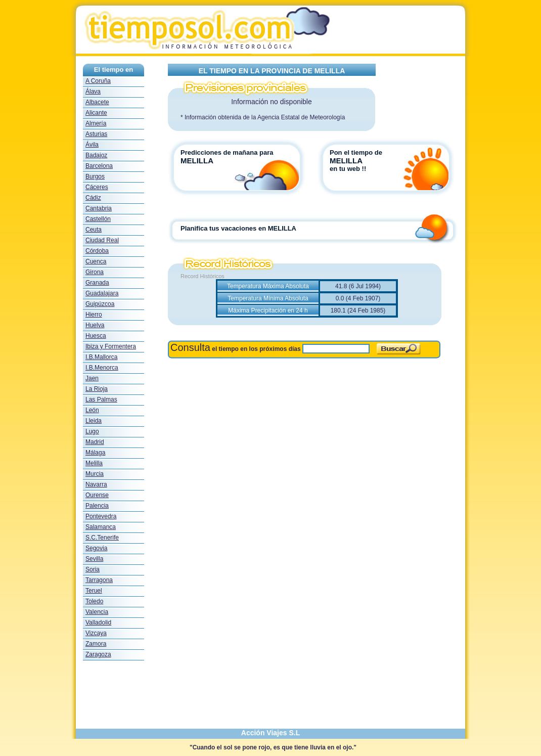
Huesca (96, 336)
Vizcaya (96, 633)
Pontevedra (101, 516)
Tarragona (99, 580)
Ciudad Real (102, 240)
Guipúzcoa (100, 304)
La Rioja (97, 389)
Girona (95, 272)
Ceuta (94, 230)
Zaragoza (98, 654)
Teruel (94, 591)
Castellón (98, 219)
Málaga (95, 453)
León (92, 410)
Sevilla (94, 559)
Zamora (96, 644)
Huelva (95, 325)
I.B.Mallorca (101, 357)
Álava (93, 92)
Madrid (95, 442)
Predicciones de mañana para (227, 152)
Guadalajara (102, 293)
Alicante (96, 113)
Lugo (92, 431)
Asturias (96, 134)
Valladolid (98, 622)
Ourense (97, 495)
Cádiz (93, 198)
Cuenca (96, 261)
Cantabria (99, 208)
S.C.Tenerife (102, 538)
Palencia (97, 506)
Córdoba (97, 251)
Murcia (95, 474)
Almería (96, 123)
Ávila (92, 145)
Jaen (92, 378)
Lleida (94, 421)
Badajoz (96, 155)
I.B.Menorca (102, 368)
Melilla (94, 463)
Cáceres (97, 187)
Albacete (97, 102)
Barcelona (99, 166)
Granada (97, 283)
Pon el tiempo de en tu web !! (360, 161)
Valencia (97, 612)
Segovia (96, 548)
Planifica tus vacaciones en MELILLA (238, 228)
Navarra (96, 484)
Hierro (94, 315)
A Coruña (98, 81)
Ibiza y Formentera (111, 346)
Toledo (94, 601)
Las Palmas (101, 399)
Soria (93, 569)
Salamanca (101, 527)
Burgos (95, 176)
